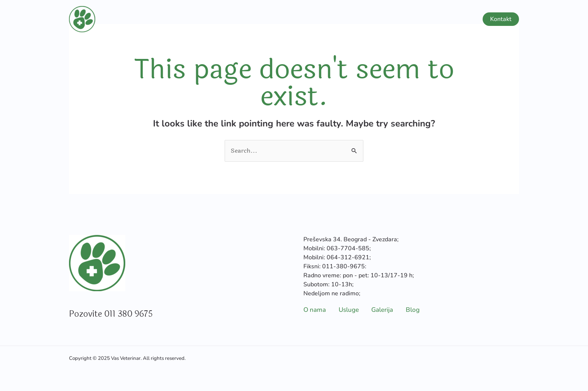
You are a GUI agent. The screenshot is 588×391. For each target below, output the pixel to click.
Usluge (385, 19)
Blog (461, 19)
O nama (349, 19)
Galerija (429, 19)
